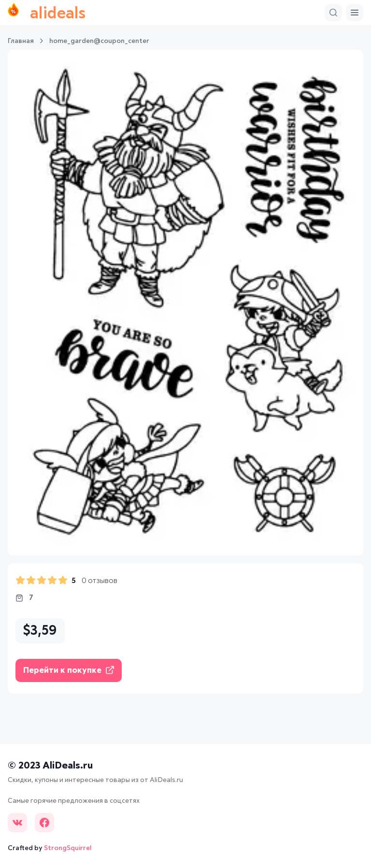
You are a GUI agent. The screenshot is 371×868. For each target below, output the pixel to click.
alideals (47, 13)
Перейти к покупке (69, 670)
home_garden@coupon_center (99, 41)
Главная (21, 41)
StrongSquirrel (68, 848)
